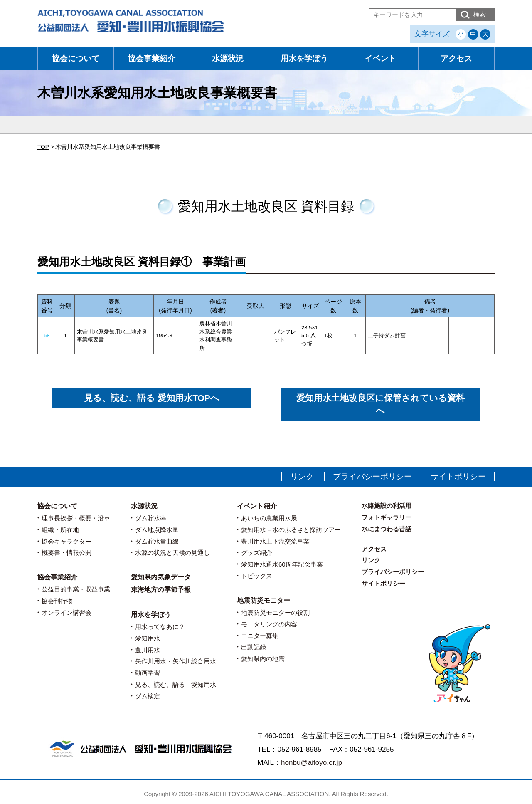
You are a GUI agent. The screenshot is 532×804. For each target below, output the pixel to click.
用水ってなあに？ (160, 627)
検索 (480, 14)
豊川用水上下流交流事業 (275, 541)
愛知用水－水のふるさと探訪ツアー (291, 530)
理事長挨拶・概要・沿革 (76, 518)
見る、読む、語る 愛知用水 (176, 684)
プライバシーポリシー (372, 476)
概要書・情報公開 (66, 553)
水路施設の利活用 (387, 506)
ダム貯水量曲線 (157, 541)
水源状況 (228, 58)
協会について (76, 58)
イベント (380, 58)
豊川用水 (148, 650)
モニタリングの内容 (269, 624)
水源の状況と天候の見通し (172, 553)
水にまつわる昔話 (387, 529)
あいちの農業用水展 (269, 518)
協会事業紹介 (152, 58)
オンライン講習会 (66, 612)
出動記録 (254, 647)
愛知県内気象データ (161, 577)
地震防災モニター (264, 600)
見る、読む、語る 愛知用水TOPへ (151, 398)
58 (47, 335)
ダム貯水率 (151, 518)
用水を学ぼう (304, 58)
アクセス (456, 58)
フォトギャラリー (387, 517)
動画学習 (148, 673)
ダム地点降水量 (157, 530)
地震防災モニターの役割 (275, 612)
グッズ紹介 (257, 553)
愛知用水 (148, 638)
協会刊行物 (57, 601)
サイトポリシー (458, 476)
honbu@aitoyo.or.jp (312, 763)
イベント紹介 (257, 506)
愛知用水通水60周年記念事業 (282, 564)
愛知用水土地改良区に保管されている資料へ (381, 404)
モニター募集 (260, 636)
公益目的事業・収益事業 (76, 589)
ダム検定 (148, 696)
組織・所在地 (60, 530)
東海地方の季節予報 (161, 590)
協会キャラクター (66, 541)
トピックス (257, 576)
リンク (302, 476)
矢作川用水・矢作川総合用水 (176, 661)
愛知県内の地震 (263, 659)
